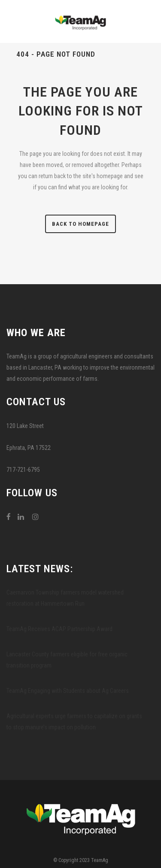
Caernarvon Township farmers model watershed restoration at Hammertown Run (65, 598)
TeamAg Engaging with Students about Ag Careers (68, 691)
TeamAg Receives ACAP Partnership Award (59, 629)
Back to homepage (80, 224)
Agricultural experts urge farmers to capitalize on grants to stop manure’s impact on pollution (74, 722)
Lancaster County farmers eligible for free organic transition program (67, 660)
